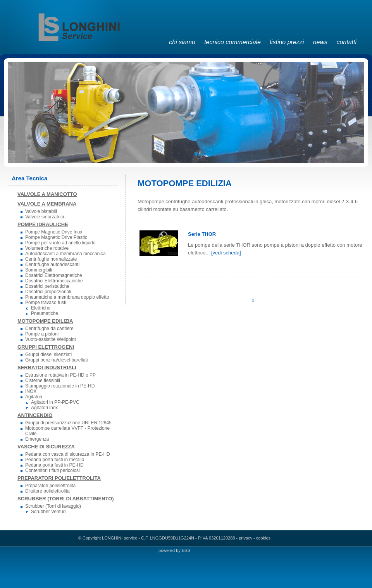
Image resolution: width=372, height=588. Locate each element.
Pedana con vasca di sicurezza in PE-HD (68, 454)
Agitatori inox (44, 408)
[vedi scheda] (226, 253)
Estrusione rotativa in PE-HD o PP (60, 375)
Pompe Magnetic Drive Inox (54, 232)
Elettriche (41, 308)
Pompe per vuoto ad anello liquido (60, 243)
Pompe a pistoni (42, 334)
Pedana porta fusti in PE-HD (54, 465)
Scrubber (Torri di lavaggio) (53, 506)
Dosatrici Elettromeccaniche (54, 281)
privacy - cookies (255, 538)
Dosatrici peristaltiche (47, 286)
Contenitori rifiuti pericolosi (53, 470)
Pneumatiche (45, 313)
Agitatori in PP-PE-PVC (55, 402)
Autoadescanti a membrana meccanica (65, 254)
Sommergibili (39, 270)
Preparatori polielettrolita (50, 486)
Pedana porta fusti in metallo (55, 460)
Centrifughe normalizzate (51, 259)
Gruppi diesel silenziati (48, 355)
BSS (186, 550)
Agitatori (34, 397)
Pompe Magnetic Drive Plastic (56, 237)
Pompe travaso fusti (46, 303)
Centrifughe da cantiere (49, 329)
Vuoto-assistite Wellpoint (51, 339)
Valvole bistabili (41, 211)
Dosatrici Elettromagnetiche (54, 275)
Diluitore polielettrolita (47, 491)
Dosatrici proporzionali (48, 292)
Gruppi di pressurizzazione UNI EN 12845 (68, 423)
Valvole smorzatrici (45, 217)
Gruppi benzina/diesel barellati (56, 360)
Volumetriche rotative (47, 248)
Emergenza (37, 439)
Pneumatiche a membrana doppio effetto (67, 297)
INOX (31, 391)
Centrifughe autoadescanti (52, 265)
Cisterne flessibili (43, 380)
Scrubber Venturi (48, 512)
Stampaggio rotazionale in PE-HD (60, 386)
